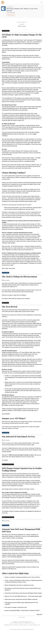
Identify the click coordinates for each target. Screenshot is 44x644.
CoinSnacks (10, 7)
